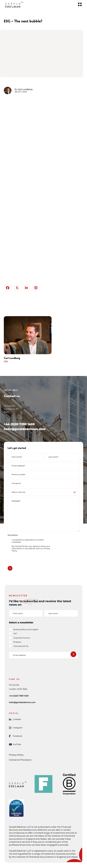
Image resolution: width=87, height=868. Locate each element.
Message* (16, 501)
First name (18, 613)
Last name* (53, 457)
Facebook (16, 736)
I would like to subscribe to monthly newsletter (28, 541)
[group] (31, 340)
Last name (53, 613)
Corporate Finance (22, 638)
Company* (16, 483)
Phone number (19, 474)
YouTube (15, 744)
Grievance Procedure (20, 760)
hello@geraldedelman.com (25, 429)
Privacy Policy (16, 755)
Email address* (18, 466)
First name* (17, 457)
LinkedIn (15, 719)
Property (17, 642)
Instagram (16, 728)
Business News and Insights (26, 629)
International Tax (21, 646)
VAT (15, 634)
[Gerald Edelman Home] (14, 4)
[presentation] (26, 558)
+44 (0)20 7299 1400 (19, 424)
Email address (19, 655)
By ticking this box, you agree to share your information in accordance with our (31, 548)
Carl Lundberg (25, 89)
